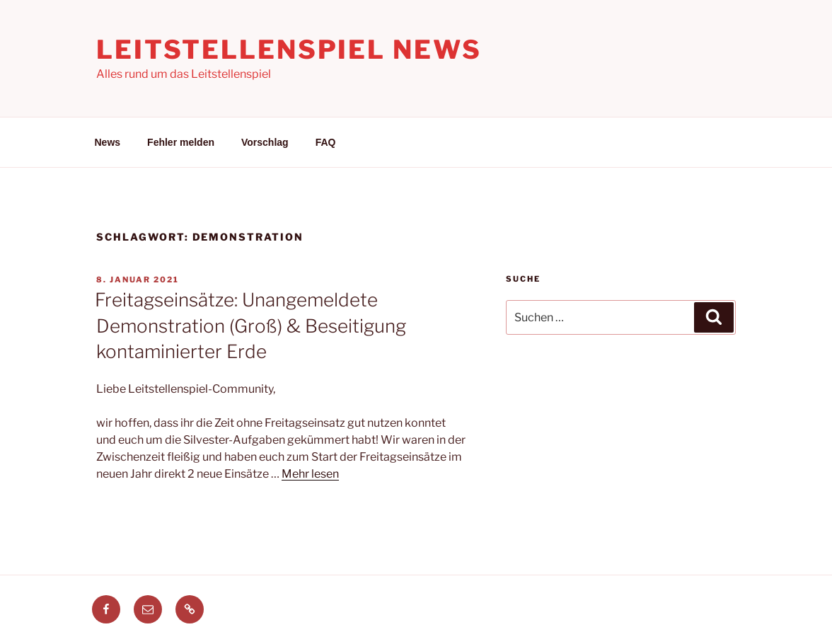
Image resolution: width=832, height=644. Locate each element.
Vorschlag (265, 142)
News (108, 142)
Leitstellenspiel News (289, 50)
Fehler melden (181, 142)
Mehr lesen (310, 474)
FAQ (326, 142)
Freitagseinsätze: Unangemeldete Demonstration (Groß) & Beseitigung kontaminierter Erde (250, 326)
